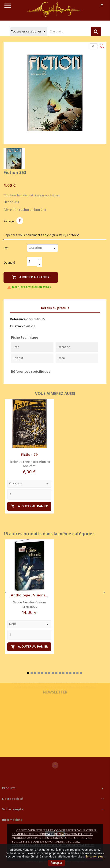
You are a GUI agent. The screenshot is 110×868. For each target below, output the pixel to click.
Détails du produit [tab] (55, 308)
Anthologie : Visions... (29, 595)
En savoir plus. (95, 857)
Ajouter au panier (31, 277)
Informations (12, 820)
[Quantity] (29, 494)
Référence (18, 319)
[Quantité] (32, 262)
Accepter (56, 863)
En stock (17, 326)
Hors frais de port (22, 196)
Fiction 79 (29, 455)
